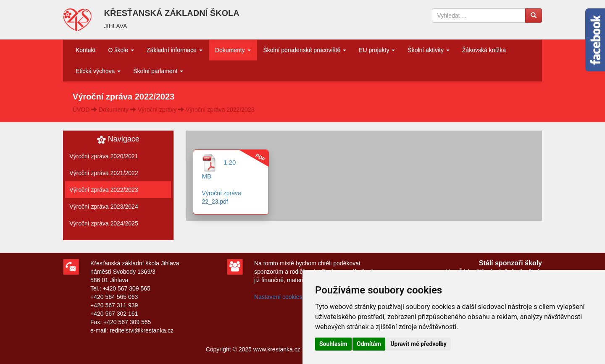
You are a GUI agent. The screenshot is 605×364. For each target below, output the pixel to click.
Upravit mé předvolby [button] (418, 344)
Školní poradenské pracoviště (305, 50)
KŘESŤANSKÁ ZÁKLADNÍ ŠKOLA (172, 13)
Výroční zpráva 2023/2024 (104, 207)
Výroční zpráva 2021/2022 (104, 173)
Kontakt (85, 50)
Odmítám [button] (369, 344)
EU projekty (377, 50)
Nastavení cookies (278, 297)
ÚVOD (81, 110)
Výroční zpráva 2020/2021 (104, 156)
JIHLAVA (116, 26)
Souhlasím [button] (333, 344)
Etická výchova (98, 71)
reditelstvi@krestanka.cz (142, 330)
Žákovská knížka (484, 50)
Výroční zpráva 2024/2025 (104, 223)
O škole (121, 50)
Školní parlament (158, 71)
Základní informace (175, 50)
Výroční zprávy (157, 110)
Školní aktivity (428, 50)
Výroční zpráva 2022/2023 (220, 110)
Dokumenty (233, 50)
